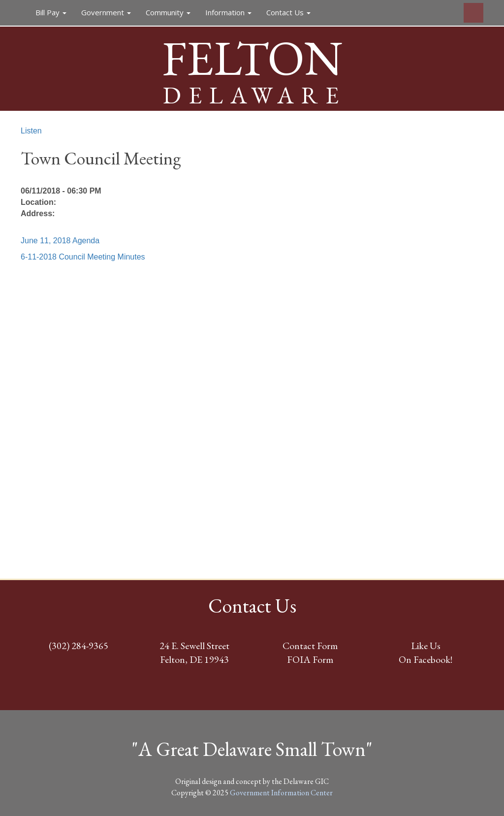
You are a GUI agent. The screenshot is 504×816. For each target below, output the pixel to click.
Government (106, 12)
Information (228, 12)
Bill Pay (51, 12)
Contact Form (310, 646)
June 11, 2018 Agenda (60, 241)
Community (168, 12)
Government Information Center (281, 793)
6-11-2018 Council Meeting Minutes (83, 257)
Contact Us (288, 12)
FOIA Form (310, 659)
